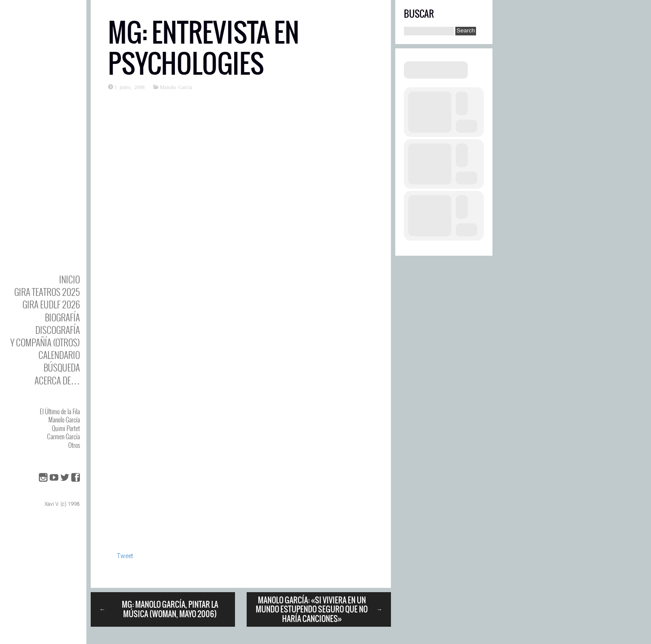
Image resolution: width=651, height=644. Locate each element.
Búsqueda (62, 367)
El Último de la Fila (60, 411)
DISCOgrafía (58, 330)
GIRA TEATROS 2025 (47, 292)
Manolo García (64, 419)
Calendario (59, 355)
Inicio (70, 279)
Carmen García (64, 436)
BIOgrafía (62, 317)
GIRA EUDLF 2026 (51, 304)
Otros (74, 445)
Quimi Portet (66, 428)
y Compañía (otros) (45, 342)
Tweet (125, 556)
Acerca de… (57, 380)
